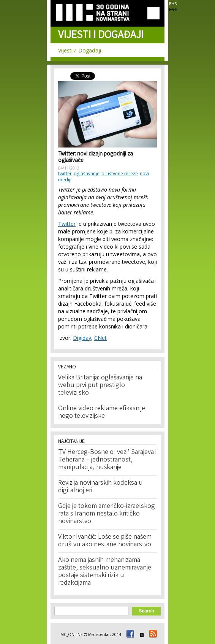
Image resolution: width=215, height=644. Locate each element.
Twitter (67, 224)
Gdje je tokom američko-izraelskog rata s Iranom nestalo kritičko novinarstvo (107, 514)
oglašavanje (87, 174)
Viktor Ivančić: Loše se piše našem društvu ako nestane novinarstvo (105, 541)
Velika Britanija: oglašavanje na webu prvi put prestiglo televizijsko (100, 385)
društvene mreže (120, 174)
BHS (173, 4)
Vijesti (65, 50)
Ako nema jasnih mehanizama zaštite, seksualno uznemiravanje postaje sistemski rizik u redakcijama (105, 572)
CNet (100, 338)
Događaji (90, 50)
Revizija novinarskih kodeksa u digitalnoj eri (100, 487)
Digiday (82, 338)
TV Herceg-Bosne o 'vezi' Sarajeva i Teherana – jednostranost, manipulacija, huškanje (107, 460)
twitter (65, 174)
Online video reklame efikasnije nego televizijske (102, 412)
